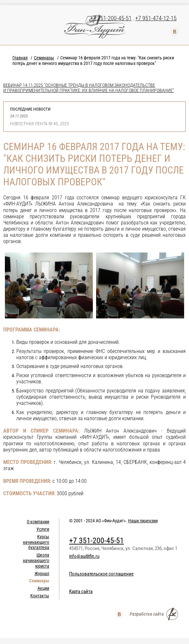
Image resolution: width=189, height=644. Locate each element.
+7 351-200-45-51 (111, 18)
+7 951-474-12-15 (156, 18)
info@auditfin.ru (84, 556)
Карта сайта (81, 591)
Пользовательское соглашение (101, 574)
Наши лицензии (143, 521)
